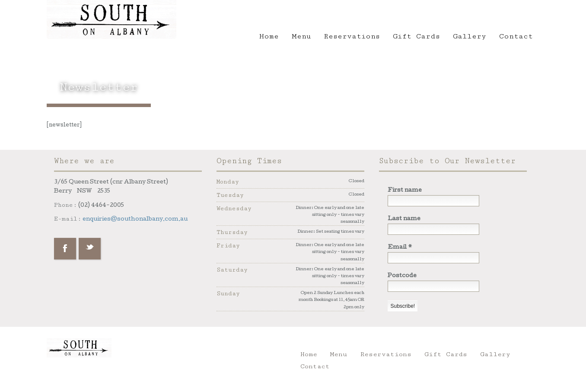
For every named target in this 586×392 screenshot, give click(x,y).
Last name (404, 219)
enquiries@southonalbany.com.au (135, 220)
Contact (516, 36)
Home (269, 36)
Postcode (402, 276)
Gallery (470, 36)
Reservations (352, 36)
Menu (301, 36)
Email (400, 248)
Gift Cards (416, 36)
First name (405, 191)
